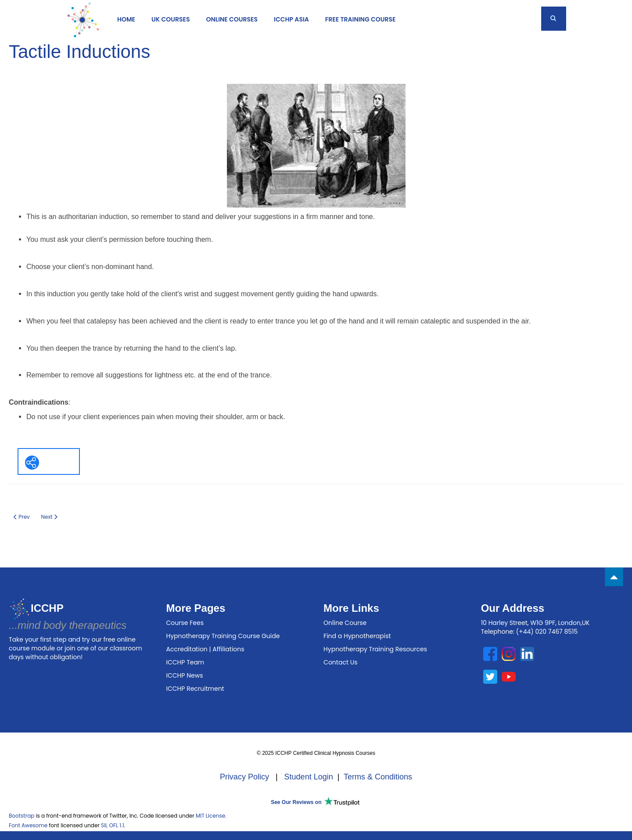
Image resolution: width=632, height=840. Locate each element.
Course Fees (185, 623)
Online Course (345, 623)
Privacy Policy (244, 777)
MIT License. (211, 816)
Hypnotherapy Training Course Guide (223, 636)
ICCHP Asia (291, 19)
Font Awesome (28, 825)
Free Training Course (361, 19)
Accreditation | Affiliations (205, 649)
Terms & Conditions (378, 777)
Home (126, 19)
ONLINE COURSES (232, 19)
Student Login (309, 777)
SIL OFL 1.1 (112, 825)
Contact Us (340, 662)
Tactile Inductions (79, 52)
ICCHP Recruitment (195, 689)
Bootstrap (22, 816)
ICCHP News (185, 675)
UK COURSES (171, 19)
